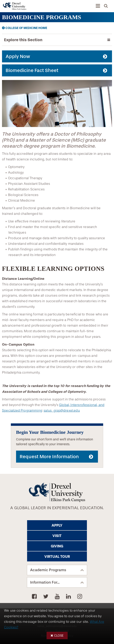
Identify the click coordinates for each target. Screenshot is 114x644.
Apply (57, 525)
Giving (57, 546)
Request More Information (49, 457)
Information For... (45, 582)
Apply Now (18, 56)
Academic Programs (48, 570)
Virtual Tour (57, 557)
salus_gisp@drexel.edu (62, 410)
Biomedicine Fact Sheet (32, 70)
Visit (57, 536)
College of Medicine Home (26, 28)
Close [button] (59, 635)
